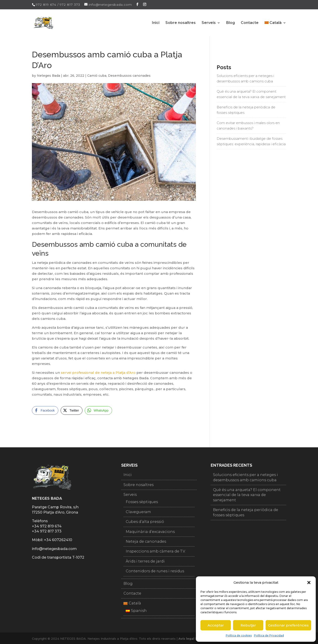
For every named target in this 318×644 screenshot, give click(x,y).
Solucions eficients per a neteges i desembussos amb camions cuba (245, 78)
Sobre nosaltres (181, 23)
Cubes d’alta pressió (145, 522)
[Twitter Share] (72, 410)
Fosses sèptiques (142, 502)
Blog (231, 23)
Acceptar (216, 625)
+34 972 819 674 (47, 526)
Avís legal (186, 639)
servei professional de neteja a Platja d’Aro (98, 373)
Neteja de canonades (146, 541)
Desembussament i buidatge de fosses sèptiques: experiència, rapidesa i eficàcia (251, 141)
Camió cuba (97, 76)
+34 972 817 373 (47, 531)
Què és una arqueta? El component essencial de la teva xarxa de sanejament (251, 94)
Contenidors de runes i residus (155, 571)
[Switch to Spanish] (159, 611)
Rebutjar (248, 625)
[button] (309, 583)
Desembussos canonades (129, 76)
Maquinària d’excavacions (150, 532)
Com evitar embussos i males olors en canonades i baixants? (248, 126)
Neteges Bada (49, 76)
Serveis (209, 23)
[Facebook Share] (45, 410)
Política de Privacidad (269, 635)
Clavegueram (138, 512)
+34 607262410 (58, 540)
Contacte (250, 23)
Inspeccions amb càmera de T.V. (156, 551)
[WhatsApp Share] (98, 410)
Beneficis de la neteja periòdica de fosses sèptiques (246, 110)
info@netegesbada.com (54, 549)
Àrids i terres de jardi (145, 561)
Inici (156, 23)
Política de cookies (239, 635)
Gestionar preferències (288, 625)
